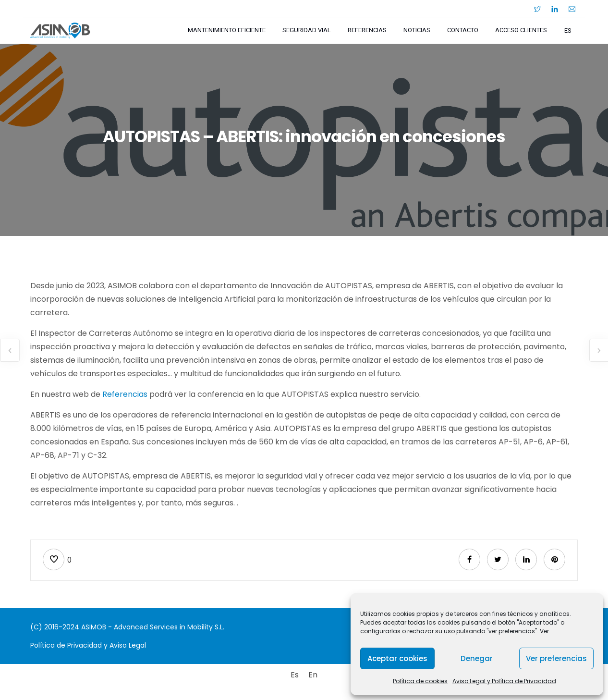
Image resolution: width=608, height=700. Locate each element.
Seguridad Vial (307, 30)
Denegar (477, 658)
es (568, 31)
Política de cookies (420, 681)
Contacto (463, 30)
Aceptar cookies (397, 658)
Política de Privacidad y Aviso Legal (88, 645)
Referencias (367, 30)
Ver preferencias (556, 658)
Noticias (417, 30)
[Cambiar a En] (313, 675)
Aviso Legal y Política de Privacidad (504, 681)
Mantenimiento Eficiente (227, 30)
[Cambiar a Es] (295, 675)
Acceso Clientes (521, 30)
